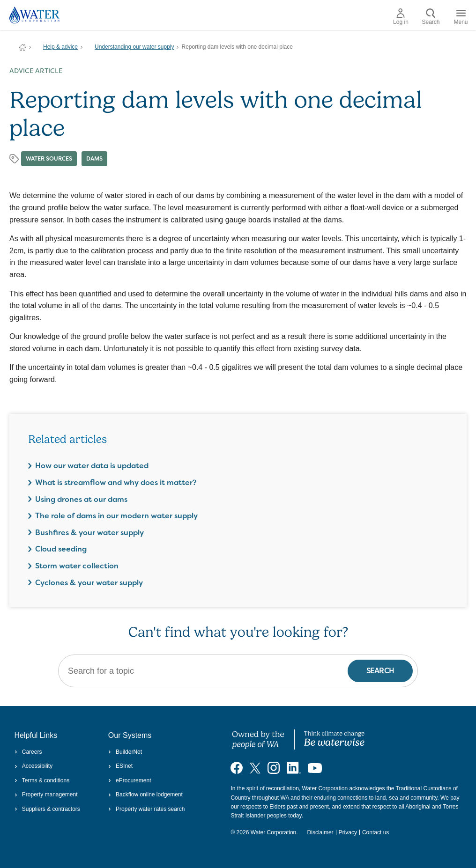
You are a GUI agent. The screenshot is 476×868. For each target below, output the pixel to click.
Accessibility (34, 766)
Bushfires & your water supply (89, 533)
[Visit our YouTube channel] (315, 768)
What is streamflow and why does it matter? (116, 482)
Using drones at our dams (81, 499)
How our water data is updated (92, 466)
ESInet (120, 766)
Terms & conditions (42, 780)
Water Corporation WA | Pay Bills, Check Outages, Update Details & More (22, 47)
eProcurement (130, 780)
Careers (28, 752)
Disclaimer (320, 832)
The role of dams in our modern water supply (116, 516)
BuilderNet (125, 752)
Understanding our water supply (134, 47)
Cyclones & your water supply (89, 583)
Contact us (376, 832)
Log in (401, 17)
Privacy (348, 832)
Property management (46, 794)
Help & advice (60, 47)
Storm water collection (77, 566)
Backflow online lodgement (145, 794)
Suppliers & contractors (47, 809)
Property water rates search (147, 809)
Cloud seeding (61, 549)
